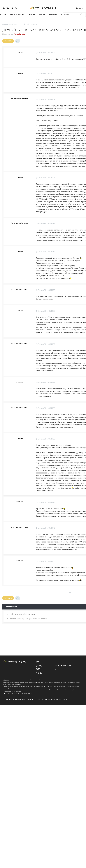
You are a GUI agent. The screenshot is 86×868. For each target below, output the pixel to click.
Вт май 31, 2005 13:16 (45, 224)
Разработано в (63, 667)
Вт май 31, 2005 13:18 (46, 252)
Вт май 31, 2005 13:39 (46, 439)
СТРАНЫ (32, 15)
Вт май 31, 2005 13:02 (46, 74)
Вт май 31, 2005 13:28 (46, 311)
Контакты (21, 662)
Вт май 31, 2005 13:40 (46, 502)
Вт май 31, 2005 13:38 (46, 408)
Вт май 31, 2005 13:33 (46, 383)
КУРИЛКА (53, 15)
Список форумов (10, 24)
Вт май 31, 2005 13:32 (46, 344)
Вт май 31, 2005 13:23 (46, 290)
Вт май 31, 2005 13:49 (46, 528)
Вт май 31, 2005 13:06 (46, 99)
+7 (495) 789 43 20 (39, 667)
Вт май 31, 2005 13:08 (46, 178)
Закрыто (8, 41)
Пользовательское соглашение (53, 699)
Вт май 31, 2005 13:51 (45, 561)
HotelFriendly (17, 15)
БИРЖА (42, 15)
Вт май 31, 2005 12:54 (46, 53)
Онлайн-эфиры (30, 24)
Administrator (20, 34)
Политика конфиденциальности (18, 699)
